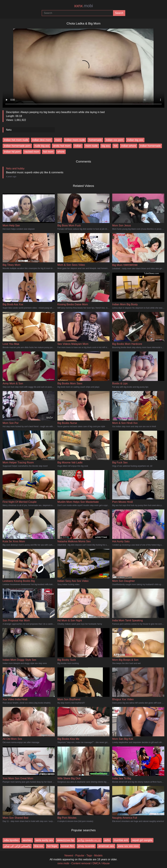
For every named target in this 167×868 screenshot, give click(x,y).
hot (115, 146)
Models (98, 856)
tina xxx (39, 846)
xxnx (83, 6)
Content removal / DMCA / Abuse (90, 863)
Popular (80, 856)
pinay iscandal (86, 846)
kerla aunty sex (44, 840)
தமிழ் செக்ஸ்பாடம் (89, 840)
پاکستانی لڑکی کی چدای (17, 846)
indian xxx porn (114, 140)
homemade (95, 140)
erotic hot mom (62, 146)
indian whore (129, 146)
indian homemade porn (17, 146)
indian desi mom (42, 140)
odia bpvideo (11, 840)
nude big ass (42, 146)
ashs (107, 840)
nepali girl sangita (142, 840)
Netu (9, 130)
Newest (69, 856)
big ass (106, 146)
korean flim (68, 846)
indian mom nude (75, 140)
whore (61, 152)
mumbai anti (121, 840)
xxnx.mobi (63, 863)
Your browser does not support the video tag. (83, 67)
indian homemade (150, 146)
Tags (89, 856)
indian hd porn (12, 152)
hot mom (48, 152)
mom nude (91, 146)
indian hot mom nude (16, 140)
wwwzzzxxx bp (65, 840)
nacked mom (32, 152)
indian (78, 146)
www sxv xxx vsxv (128, 846)
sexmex (27, 840)
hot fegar (52, 846)
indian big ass (135, 140)
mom (58, 140)
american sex (106, 846)
